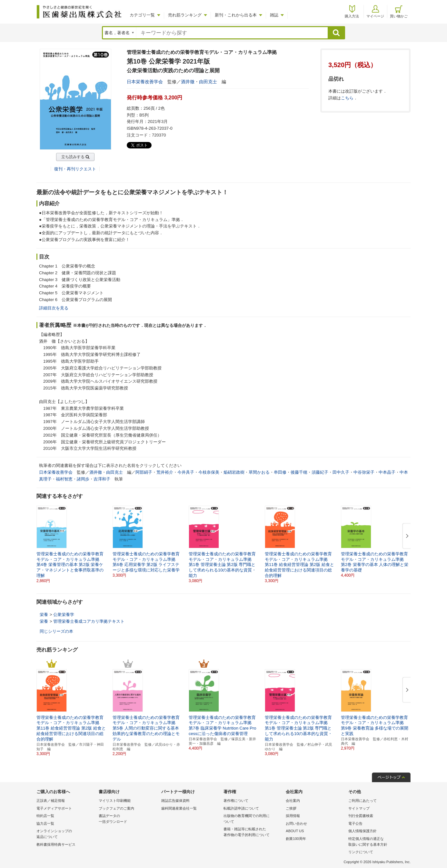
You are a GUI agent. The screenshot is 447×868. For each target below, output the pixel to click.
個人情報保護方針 (363, 831)
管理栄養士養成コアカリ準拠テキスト (89, 621)
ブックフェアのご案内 (116, 808)
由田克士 (208, 82)
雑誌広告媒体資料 (175, 801)
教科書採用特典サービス (56, 844)
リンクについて (361, 852)
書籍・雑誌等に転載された (253, 832)
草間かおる (259, 472)
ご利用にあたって (363, 801)
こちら (347, 98)
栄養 (44, 615)
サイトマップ (359, 808)
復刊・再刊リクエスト (75, 169)
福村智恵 (64, 479)
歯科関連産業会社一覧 (179, 808)
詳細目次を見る (54, 308)
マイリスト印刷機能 (115, 801)
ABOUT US (295, 831)
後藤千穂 (299, 472)
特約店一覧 (45, 816)
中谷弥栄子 (364, 472)
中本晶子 (387, 472)
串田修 (280, 472)
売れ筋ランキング (185, 15)
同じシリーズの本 (56, 631)
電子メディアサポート (54, 808)
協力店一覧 (45, 823)
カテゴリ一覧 (142, 15)
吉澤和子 (102, 479)
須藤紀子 (320, 472)
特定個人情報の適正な (378, 842)
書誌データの (128, 819)
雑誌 (274, 15)
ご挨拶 (291, 808)
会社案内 (293, 801)
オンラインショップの (66, 834)
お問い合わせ (296, 823)
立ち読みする (73, 157)
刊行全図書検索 (361, 816)
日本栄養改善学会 (145, 82)
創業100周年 (296, 839)
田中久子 (341, 472)
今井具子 (186, 472)
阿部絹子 (144, 472)
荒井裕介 (165, 472)
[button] (406, 536)
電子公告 (355, 823)
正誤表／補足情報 (51, 801)
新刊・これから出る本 (236, 15)
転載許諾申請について (241, 808)
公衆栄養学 (64, 615)
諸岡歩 (83, 479)
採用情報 (293, 816)
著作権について (236, 801)
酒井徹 (188, 82)
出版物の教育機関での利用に (253, 819)
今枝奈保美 (209, 472)
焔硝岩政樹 (234, 472)
